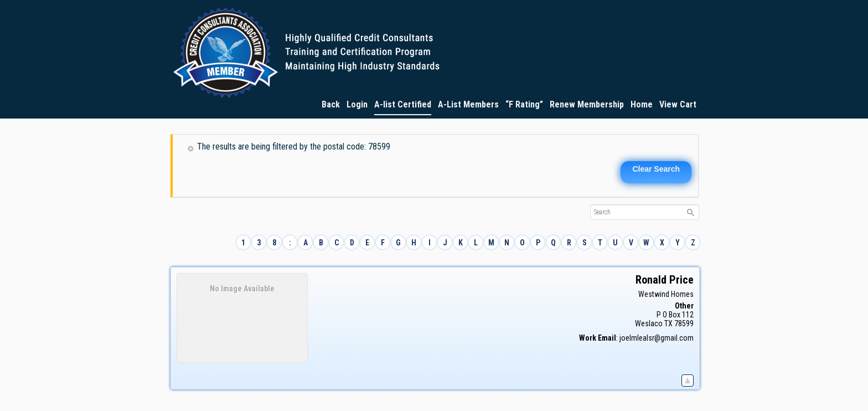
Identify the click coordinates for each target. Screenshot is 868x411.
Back (331, 104)
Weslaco (649, 323)
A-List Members (468, 104)
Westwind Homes (666, 294)
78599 (684, 323)
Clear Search (656, 169)
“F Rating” (524, 104)
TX (668, 323)
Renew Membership (587, 104)
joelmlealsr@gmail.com (657, 338)
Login (357, 104)
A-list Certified (403, 104)
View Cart (678, 104)
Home (642, 104)
